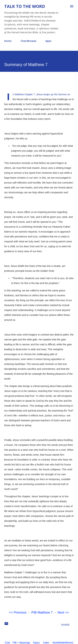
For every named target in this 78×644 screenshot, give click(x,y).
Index (46, 643)
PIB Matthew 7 (42, 612)
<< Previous (18, 612)
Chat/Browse (28, 41)
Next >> (63, 612)
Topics (36, 643)
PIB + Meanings (21, 643)
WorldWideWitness (63, 643)
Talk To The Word (25, 6)
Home (8, 41)
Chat (7, 643)
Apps (48, 41)
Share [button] (65, 625)
